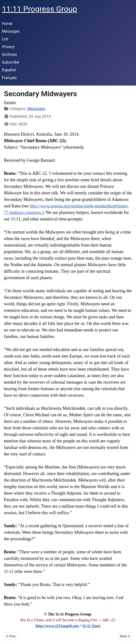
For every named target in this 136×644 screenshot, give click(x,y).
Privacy (8, 47)
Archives (9, 55)
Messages (11, 31)
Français (9, 78)
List (5, 39)
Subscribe (11, 62)
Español (9, 70)
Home (7, 24)
